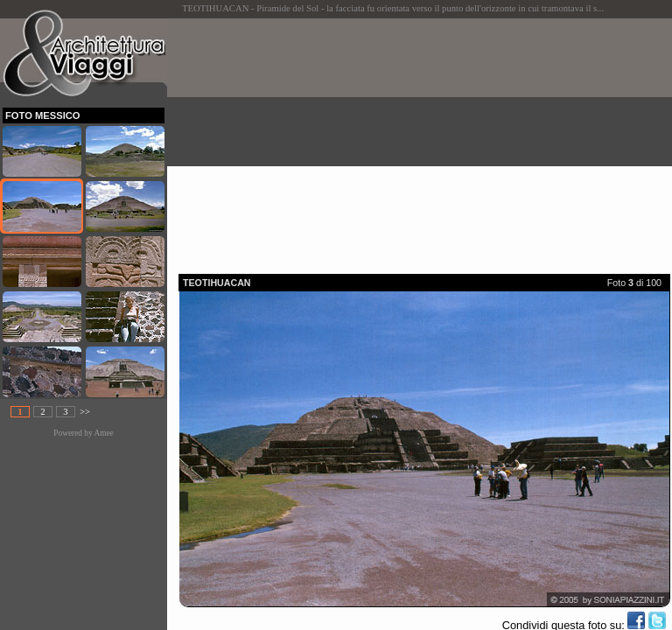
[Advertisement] (425, 141)
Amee (103, 433)
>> (85, 412)
